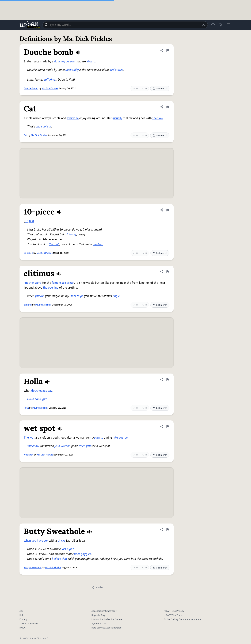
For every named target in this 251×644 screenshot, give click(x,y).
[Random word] (204, 25)
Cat (26, 135)
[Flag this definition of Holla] (168, 379)
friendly (71, 234)
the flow (158, 118)
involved (98, 244)
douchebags (39, 391)
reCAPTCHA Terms (173, 615)
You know (33, 446)
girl (44, 399)
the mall (54, 244)
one (38, 127)
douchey (60, 61)
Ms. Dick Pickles (50, 88)
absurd (91, 61)
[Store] (213, 25)
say (50, 391)
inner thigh (77, 296)
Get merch (160, 89)
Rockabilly (72, 70)
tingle (116, 296)
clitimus (28, 305)
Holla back (34, 399)
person (70, 61)
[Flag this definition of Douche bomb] (168, 50)
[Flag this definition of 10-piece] (168, 210)
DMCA (22, 628)
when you (85, 446)
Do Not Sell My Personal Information (182, 619)
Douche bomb (31, 88)
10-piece (28, 253)
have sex (43, 541)
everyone (73, 118)
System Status (99, 624)
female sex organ (63, 283)
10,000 (30, 221)
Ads (22, 611)
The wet (29, 438)
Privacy (23, 619)
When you (30, 541)
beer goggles (83, 554)
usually (118, 118)
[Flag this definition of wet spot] (168, 426)
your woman (62, 446)
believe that (59, 559)
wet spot (28, 455)
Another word (33, 283)
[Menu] (228, 25)
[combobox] (125, 25)
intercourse (120, 438)
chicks (61, 541)
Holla (26, 408)
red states (117, 70)
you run (40, 296)
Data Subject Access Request (107, 628)
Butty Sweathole (33, 568)
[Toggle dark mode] (221, 25)
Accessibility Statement (104, 611)
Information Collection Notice (107, 619)
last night (68, 549)
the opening (51, 288)
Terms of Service (29, 624)
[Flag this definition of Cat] (168, 107)
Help (22, 615)
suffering (50, 80)
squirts (98, 438)
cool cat (46, 127)
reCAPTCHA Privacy (174, 611)
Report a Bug (98, 615)
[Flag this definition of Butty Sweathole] (168, 529)
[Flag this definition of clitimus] (168, 272)
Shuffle (97, 587)
